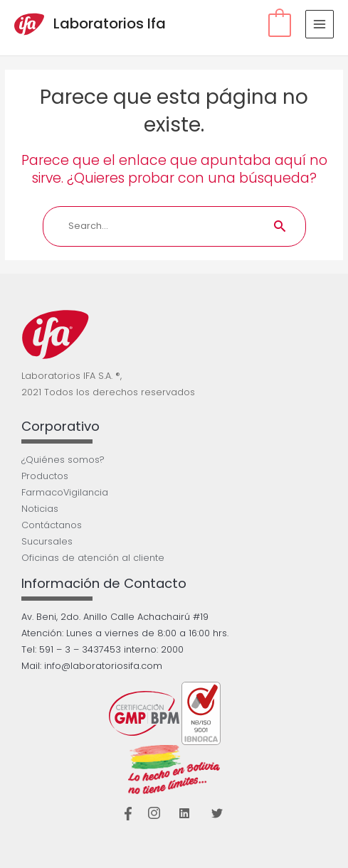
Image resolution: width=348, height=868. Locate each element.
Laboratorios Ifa (110, 23)
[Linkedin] (184, 813)
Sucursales (47, 541)
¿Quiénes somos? (63, 460)
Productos (45, 476)
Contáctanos (52, 525)
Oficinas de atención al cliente (93, 558)
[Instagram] (155, 814)
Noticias (40, 509)
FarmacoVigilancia (65, 492)
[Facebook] (128, 814)
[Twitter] (217, 813)
